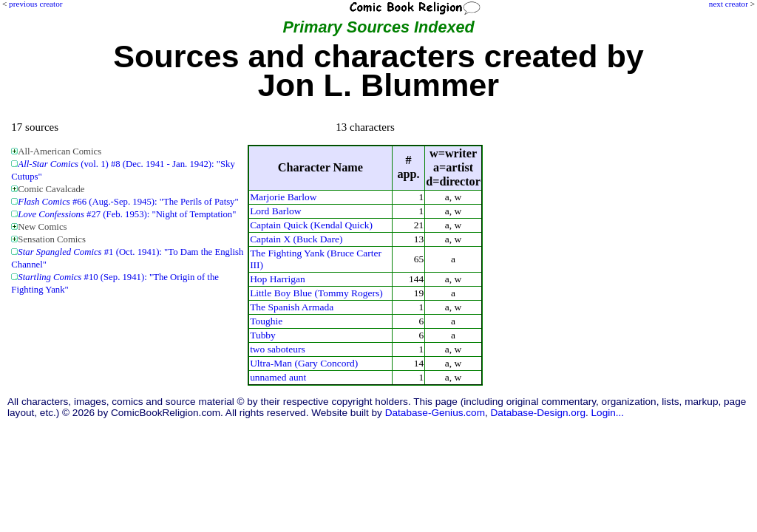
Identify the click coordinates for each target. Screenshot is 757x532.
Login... (608, 413)
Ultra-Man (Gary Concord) (304, 363)
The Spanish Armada (292, 307)
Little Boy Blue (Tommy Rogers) (316, 293)
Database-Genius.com (435, 413)
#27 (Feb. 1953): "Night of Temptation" (127, 214)
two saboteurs (278, 349)
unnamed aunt (278, 377)
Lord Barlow (275, 211)
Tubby (263, 335)
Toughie (266, 321)
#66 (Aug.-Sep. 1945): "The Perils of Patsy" (128, 202)
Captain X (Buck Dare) (296, 239)
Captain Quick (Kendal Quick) (311, 225)
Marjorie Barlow (283, 197)
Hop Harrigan (278, 279)
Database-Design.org (538, 413)
